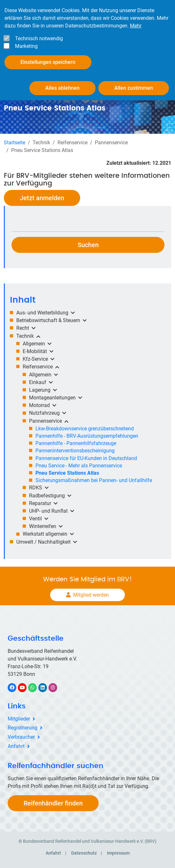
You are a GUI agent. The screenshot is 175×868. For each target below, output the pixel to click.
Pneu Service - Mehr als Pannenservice (79, 466)
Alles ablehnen (62, 84)
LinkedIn (46, 687)
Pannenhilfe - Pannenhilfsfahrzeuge (76, 443)
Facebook (15, 687)
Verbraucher (21, 737)
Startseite (15, 143)
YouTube (26, 687)
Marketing (26, 42)
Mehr (136, 22)
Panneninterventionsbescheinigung (75, 451)
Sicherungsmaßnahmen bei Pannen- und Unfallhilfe (94, 480)
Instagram (56, 687)
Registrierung (23, 728)
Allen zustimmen (134, 84)
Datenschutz (84, 853)
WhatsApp (36, 687)
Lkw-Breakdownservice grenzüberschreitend (85, 429)
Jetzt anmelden (42, 198)
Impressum (118, 853)
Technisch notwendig (39, 34)
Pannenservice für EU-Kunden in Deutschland (86, 458)
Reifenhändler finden (53, 803)
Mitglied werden (91, 595)
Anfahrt (16, 746)
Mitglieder (19, 719)
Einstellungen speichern (48, 58)
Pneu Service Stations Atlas (67, 473)
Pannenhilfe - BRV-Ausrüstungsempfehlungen (87, 436)
